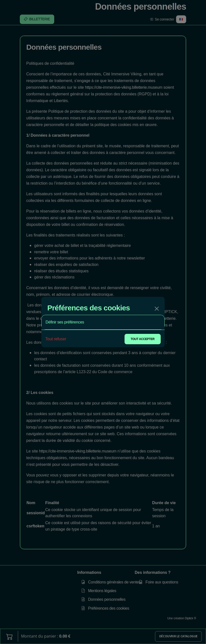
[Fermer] (157, 309)
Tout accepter (143, 339)
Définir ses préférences (65, 322)
